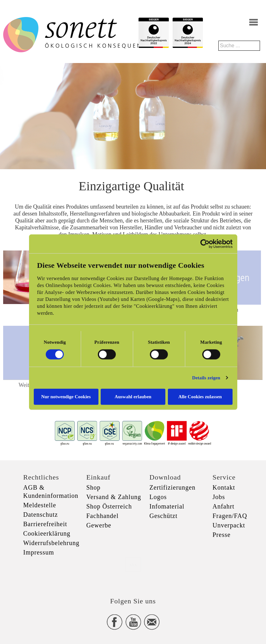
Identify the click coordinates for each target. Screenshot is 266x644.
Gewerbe (99, 525)
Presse (222, 535)
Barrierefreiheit (45, 524)
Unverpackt (229, 525)
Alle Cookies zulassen (200, 396)
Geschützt (164, 516)
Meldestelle (40, 505)
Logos (158, 497)
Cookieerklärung (47, 533)
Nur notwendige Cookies (66, 396)
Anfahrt (224, 506)
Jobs (219, 497)
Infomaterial (167, 506)
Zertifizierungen (173, 487)
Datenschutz (41, 515)
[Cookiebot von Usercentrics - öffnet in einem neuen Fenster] (205, 244)
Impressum (39, 552)
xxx (133, 564)
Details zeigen (206, 378)
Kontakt (224, 487)
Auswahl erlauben (133, 396)
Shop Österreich (109, 506)
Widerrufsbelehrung (51, 543)
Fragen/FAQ (230, 516)
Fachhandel (103, 516)
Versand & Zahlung (114, 497)
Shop (94, 487)
